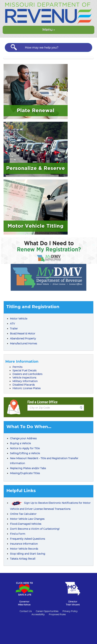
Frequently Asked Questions (27, 539)
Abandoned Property (23, 339)
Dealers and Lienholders (27, 374)
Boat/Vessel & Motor (23, 334)
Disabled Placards (24, 385)
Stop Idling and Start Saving (28, 554)
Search (82, 408)
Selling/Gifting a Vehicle (25, 453)
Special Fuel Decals (24, 371)
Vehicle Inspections (24, 378)
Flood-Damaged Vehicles (26, 524)
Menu (49, 30)
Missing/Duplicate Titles (25, 473)
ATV (12, 324)
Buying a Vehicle (20, 443)
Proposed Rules (57, 614)
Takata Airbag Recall (23, 559)
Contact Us (26, 611)
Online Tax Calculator (23, 514)
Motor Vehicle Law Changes (27, 519)
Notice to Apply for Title (25, 448)
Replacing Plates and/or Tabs (28, 468)
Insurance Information (24, 544)
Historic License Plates (27, 388)
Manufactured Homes (23, 344)
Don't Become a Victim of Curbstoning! (35, 529)
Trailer (14, 329)
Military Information (25, 381)
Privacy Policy (70, 611)
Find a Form (18, 534)
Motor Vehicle (19, 319)
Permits (17, 367)
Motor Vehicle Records (24, 549)
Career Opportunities (47, 611)
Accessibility (38, 614)
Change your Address (23, 438)
